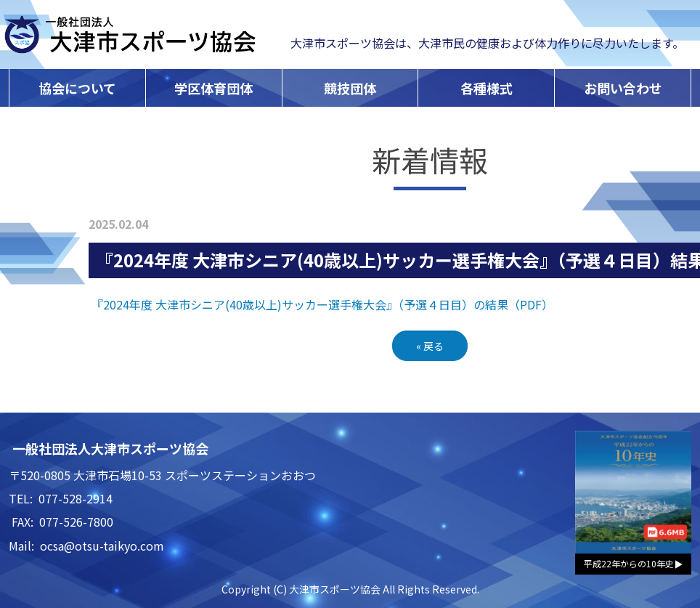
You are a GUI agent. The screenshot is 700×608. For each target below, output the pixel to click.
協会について (77, 88)
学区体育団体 (213, 88)
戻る (430, 346)
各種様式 (487, 88)
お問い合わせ (623, 88)
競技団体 (350, 88)
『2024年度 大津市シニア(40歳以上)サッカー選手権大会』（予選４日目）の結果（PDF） (322, 304)
